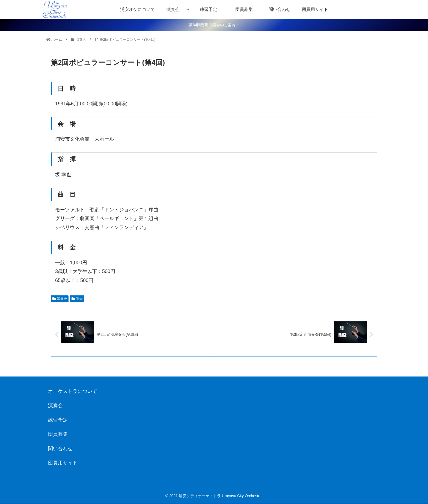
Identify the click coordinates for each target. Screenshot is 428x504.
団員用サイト (63, 463)
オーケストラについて (73, 392)
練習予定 (58, 420)
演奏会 (60, 299)
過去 (77, 299)
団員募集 (58, 434)
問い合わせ (60, 449)
